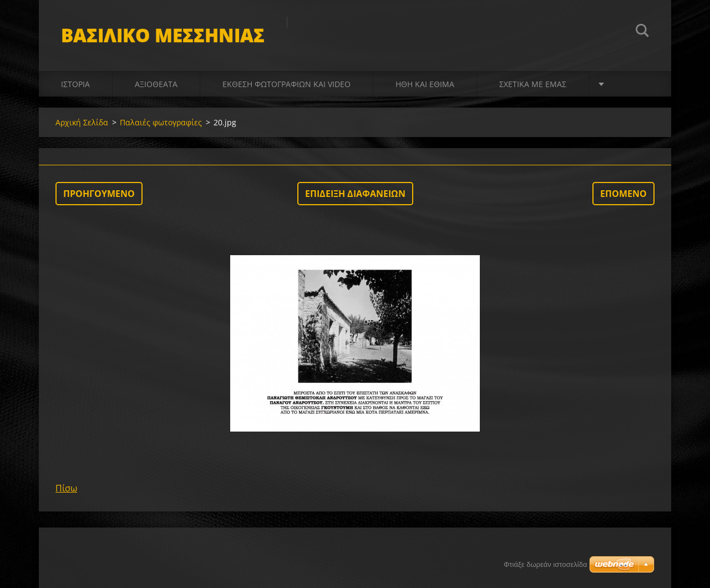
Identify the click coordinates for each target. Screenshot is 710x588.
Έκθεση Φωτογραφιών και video (286, 84)
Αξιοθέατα (156, 84)
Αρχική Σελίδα (82, 122)
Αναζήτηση (642, 32)
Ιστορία (75, 84)
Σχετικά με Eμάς (533, 84)
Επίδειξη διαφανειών (355, 194)
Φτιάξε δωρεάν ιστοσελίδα (545, 564)
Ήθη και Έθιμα (425, 84)
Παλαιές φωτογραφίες (161, 122)
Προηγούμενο (99, 194)
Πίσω (66, 488)
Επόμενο (623, 194)
